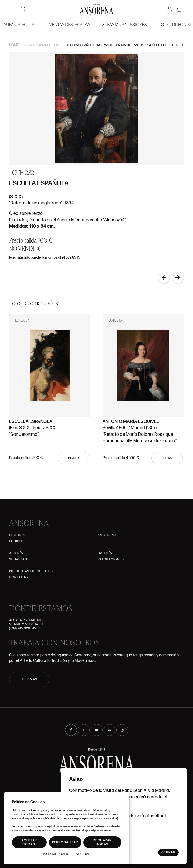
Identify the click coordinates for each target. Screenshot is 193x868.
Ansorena (107, 535)
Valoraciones (111, 559)
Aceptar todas (29, 842)
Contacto (18, 577)
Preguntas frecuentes (31, 571)
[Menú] (14, 9)
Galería (105, 553)
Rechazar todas (102, 842)
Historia (17, 535)
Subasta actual (20, 24)
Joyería (16, 553)
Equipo (15, 541)
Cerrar (168, 852)
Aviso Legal (83, 854)
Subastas (18, 559)
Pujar (74, 458)
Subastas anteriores (124, 24)
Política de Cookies (56, 854)
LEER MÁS (29, 679)
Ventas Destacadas (70, 24)
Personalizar (65, 842)
